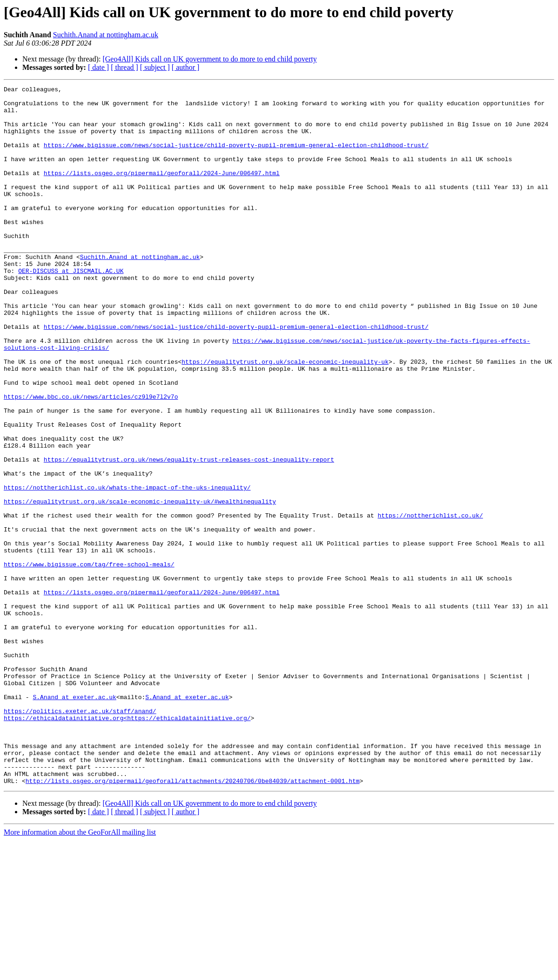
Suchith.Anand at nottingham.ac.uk (106, 35)
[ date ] (98, 67)
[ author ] (186, 67)
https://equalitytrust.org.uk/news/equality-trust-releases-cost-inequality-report (189, 535)
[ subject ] (155, 67)
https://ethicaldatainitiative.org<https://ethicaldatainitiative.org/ (127, 845)
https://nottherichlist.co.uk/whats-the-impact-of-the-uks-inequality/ (127, 568)
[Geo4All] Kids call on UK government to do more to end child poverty (209, 59)
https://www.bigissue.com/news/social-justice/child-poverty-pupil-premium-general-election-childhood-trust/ (236, 157)
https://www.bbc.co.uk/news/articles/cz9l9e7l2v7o (91, 459)
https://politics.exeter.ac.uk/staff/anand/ (80, 837)
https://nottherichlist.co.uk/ (430, 602)
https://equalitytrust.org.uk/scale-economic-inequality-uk (285, 417)
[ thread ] (124, 67)
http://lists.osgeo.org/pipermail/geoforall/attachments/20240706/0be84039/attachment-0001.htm (193, 920)
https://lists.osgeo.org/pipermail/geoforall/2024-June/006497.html (162, 191)
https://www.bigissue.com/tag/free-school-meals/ (89, 660)
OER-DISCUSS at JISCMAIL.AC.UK (71, 308)
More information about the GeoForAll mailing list (80, 972)
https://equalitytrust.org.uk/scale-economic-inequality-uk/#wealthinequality (140, 585)
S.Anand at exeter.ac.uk (74, 820)
